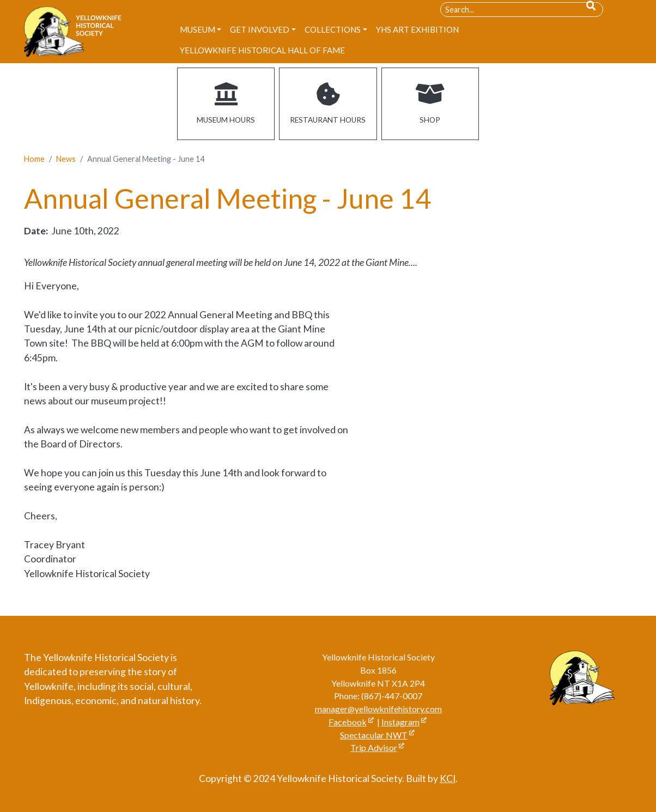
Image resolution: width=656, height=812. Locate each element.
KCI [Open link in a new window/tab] (448, 778)
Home (34, 159)
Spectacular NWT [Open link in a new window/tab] (374, 735)
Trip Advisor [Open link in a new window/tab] (374, 747)
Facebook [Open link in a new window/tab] (348, 722)
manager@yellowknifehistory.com (378, 709)
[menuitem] (201, 29)
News (66, 159)
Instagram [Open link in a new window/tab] (400, 722)
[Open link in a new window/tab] (430, 104)
